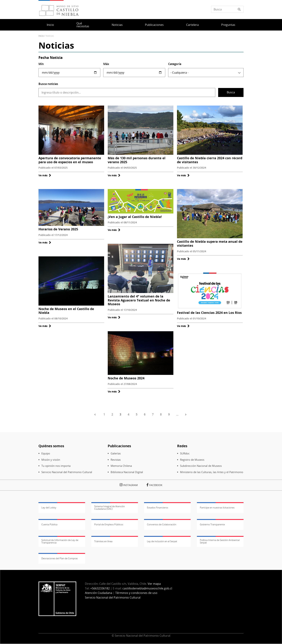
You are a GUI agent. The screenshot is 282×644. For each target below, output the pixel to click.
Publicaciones (154, 25)
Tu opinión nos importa (56, 466)
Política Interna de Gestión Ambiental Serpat (220, 541)
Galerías (116, 453)
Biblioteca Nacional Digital (127, 472)
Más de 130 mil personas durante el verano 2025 (137, 160)
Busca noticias (48, 84)
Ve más (45, 175)
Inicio (50, 25)
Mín (41, 64)
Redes (182, 446)
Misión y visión (51, 460)
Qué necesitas (83, 25)
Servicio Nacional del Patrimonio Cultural (67, 472)
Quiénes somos (51, 446)
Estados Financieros (158, 508)
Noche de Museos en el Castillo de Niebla (66, 311)
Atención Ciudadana (99, 593)
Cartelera (192, 25)
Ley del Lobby (49, 508)
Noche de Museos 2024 (126, 378)
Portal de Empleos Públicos (109, 524)
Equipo (46, 453)
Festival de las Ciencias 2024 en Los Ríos (209, 313)
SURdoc (185, 453)
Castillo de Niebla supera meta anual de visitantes (210, 243)
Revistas (116, 460)
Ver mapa (154, 584)
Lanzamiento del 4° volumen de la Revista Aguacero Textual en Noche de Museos (139, 300)
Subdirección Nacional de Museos (201, 466)
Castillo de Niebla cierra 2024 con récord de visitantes (210, 160)
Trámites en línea (103, 541)
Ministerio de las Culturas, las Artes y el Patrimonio (212, 472)
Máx (106, 64)
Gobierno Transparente (212, 524)
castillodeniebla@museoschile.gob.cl (147, 588)
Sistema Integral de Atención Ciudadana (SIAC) (110, 508)
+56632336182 (100, 588)
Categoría (175, 64)
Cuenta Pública (49, 524)
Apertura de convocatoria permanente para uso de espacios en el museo (70, 160)
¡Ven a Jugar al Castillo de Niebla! (135, 217)
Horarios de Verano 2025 (58, 229)
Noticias (117, 25)
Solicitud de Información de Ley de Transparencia (60, 541)
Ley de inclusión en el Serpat (162, 541)
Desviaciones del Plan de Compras (60, 558)
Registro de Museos (192, 460)
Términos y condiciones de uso (136, 593)
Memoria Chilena (121, 466)
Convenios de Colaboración (162, 524)
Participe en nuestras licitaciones (217, 508)
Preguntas (228, 25)
